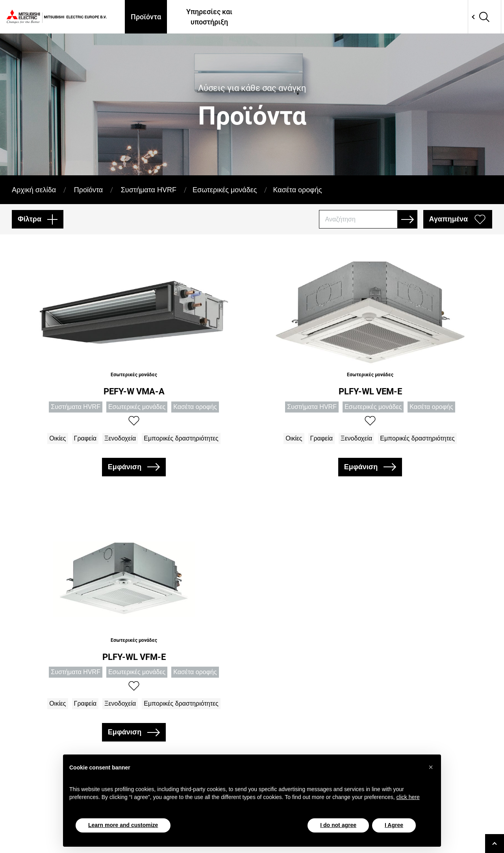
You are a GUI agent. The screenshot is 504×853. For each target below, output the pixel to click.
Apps (379, 17)
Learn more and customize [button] (123, 825)
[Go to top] (495, 844)
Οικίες (57, 438)
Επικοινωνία (419, 17)
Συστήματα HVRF (149, 190)
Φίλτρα (30, 219)
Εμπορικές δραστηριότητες (181, 438)
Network (458, 17)
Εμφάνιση (125, 467)
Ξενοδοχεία (120, 438)
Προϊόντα (146, 17)
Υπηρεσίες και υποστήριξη (209, 17)
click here (408, 797)
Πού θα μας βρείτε (283, 17)
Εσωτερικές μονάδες (225, 190)
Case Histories (339, 17)
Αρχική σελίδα (34, 190)
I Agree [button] (394, 825)
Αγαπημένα (448, 219)
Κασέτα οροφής (297, 190)
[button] (431, 767)
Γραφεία (85, 438)
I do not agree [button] (338, 825)
